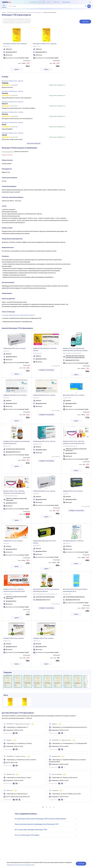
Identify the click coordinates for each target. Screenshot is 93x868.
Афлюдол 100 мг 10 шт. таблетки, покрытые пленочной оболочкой (74, 442)
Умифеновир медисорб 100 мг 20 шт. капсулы (45, 542)
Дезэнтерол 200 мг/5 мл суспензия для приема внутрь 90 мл (75, 590)
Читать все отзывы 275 (34, 143)
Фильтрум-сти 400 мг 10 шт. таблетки (45, 44)
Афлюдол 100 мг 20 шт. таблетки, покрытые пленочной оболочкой (14, 492)
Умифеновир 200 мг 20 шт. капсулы (14, 348)
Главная (4, 12)
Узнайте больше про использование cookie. (21, 865)
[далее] (87, 681)
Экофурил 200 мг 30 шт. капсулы (14, 638)
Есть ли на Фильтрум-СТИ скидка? (46, 835)
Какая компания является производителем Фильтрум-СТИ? (46, 824)
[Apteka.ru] (6, 2)
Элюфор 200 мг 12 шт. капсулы (13, 541)
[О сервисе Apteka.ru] (90, 2)
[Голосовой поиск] (85, 6)
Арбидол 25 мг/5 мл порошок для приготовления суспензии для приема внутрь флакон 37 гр (75, 350)
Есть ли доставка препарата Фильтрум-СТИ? (46, 830)
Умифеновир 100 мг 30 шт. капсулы (44, 395)
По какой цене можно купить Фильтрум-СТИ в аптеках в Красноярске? (46, 819)
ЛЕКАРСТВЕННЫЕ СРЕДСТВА (13, 12)
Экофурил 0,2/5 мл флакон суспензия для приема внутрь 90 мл (17, 442)
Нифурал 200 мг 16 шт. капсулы (73, 491)
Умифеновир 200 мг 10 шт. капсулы (44, 441)
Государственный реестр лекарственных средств (19, 315)
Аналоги (85, 22)
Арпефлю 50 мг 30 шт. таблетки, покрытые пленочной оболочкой (14, 590)
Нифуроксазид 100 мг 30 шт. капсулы (15, 395)
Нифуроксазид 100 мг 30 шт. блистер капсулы (45, 349)
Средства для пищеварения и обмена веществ (31, 12)
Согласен (81, 863)
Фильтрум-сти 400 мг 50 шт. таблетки (15, 44)
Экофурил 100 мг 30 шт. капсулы (43, 638)
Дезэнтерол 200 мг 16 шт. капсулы (74, 395)
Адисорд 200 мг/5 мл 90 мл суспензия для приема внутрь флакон (46, 590)
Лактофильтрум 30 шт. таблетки (73, 541)
